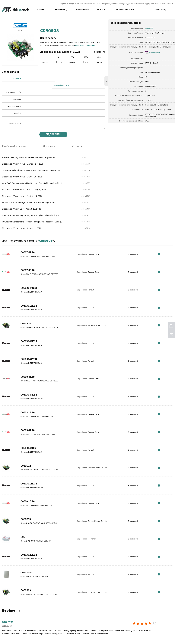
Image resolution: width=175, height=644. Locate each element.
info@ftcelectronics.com (54, 46)
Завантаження (139, 636)
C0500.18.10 (28, 456)
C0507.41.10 (28, 207)
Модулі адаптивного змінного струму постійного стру (142, 3)
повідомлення (15, 116)
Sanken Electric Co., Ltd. (147, 32)
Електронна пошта (13, 99)
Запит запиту (160, 9)
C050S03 (26, 545)
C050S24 (26, 278)
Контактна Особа (14, 85)
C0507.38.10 (28, 225)
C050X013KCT (29, 438)
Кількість (17, 78)
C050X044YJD (29, 314)
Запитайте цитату (70, 636)
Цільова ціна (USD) (61, 78)
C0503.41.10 (28, 385)
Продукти (72, 3)
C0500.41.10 (28, 332)
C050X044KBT (29, 349)
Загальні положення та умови (16, 636)
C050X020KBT (29, 509)
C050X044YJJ (29, 527)
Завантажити (82, 9)
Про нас (101, 9)
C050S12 (26, 420)
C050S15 (26, 474)
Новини (123, 636)
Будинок (63, 3)
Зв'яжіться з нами (125, 9)
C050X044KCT (29, 296)
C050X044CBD (29, 403)
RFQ (164, 209)
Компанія (17, 92)
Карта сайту (157, 636)
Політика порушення (46, 636)
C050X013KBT (29, 260)
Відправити (51, 127)
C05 (23, 492)
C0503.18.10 (28, 367)
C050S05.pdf (146, 54)
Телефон (17, 106)
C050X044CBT (29, 243)
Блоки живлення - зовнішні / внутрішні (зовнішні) (98, 3)
